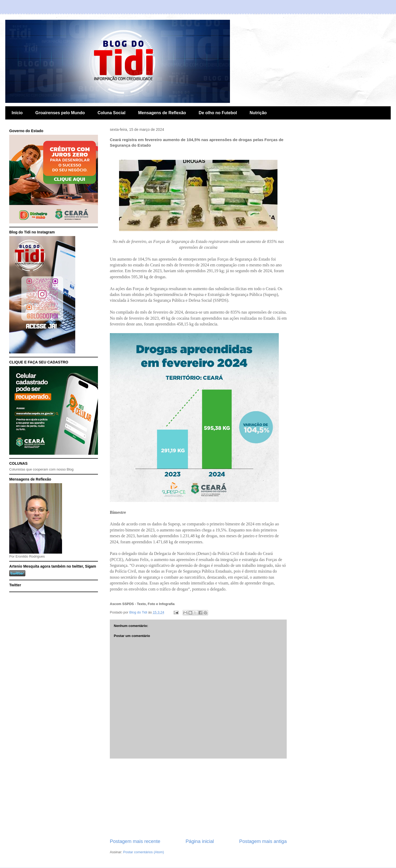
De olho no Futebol (218, 113)
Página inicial (200, 841)
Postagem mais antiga (263, 841)
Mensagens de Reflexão (162, 113)
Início (17, 113)
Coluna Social (111, 113)
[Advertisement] (198, 798)
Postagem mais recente (135, 841)
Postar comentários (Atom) (144, 852)
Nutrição (258, 113)
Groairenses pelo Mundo (60, 113)
